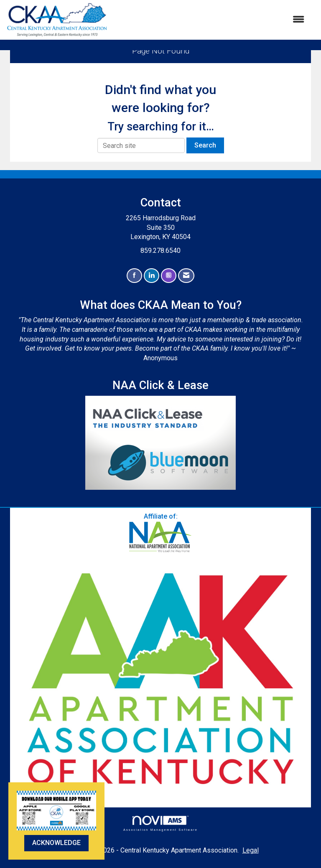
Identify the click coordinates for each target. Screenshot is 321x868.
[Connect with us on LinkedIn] (152, 276)
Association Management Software (160, 823)
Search (205, 145)
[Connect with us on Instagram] (169, 276)
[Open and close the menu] (210, 20)
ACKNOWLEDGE (56, 843)
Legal (251, 850)
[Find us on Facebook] (134, 276)
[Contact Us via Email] (186, 276)
